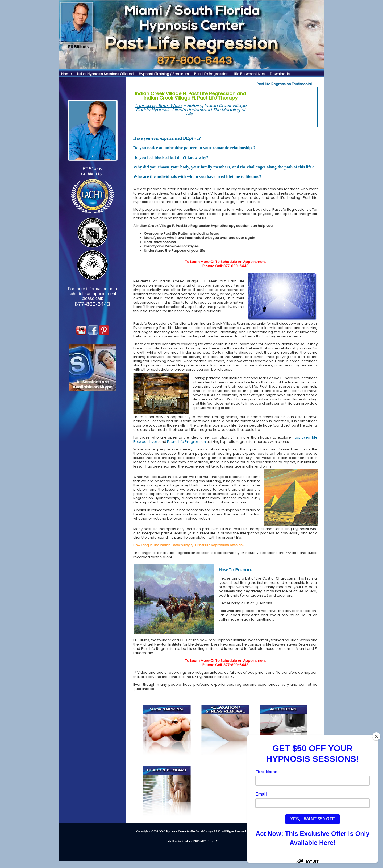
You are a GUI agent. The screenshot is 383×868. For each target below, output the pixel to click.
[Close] (377, 736)
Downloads (280, 74)
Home (66, 74)
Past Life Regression (211, 74)
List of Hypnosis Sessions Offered (105, 74)
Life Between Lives (249, 74)
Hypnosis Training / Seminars (164, 74)
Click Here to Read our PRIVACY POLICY (191, 841)
